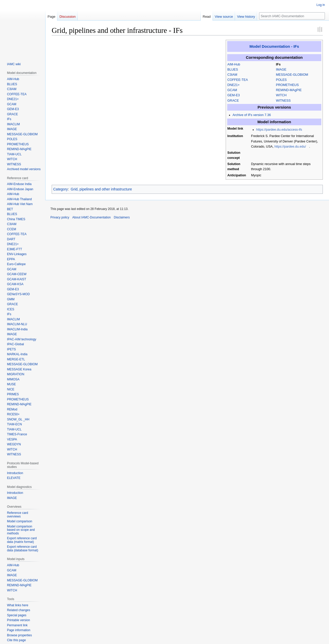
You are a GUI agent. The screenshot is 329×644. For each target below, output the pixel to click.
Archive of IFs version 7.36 (252, 115)
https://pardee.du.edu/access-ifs (279, 130)
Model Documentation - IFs (274, 46)
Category (61, 189)
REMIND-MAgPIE (289, 90)
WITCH (281, 95)
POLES (281, 80)
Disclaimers (122, 217)
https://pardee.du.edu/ (290, 147)
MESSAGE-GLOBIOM (292, 75)
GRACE (233, 101)
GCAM (232, 90)
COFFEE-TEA (238, 80)
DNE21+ (234, 85)
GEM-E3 (234, 95)
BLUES (233, 70)
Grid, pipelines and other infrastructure (101, 189)
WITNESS (283, 101)
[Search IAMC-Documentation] (292, 16)
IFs (278, 64)
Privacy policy (60, 217)
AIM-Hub (234, 64)
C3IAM (232, 75)
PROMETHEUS (287, 85)
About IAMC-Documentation (91, 217)
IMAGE (281, 70)
